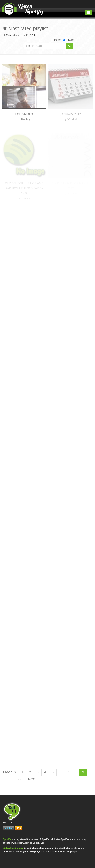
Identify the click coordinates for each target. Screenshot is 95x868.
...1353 (17, 779)
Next (31, 779)
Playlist (69, 40)
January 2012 (71, 114)
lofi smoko (24, 114)
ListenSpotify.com (13, 848)
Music (56, 40)
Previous (9, 772)
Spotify (7, 839)
